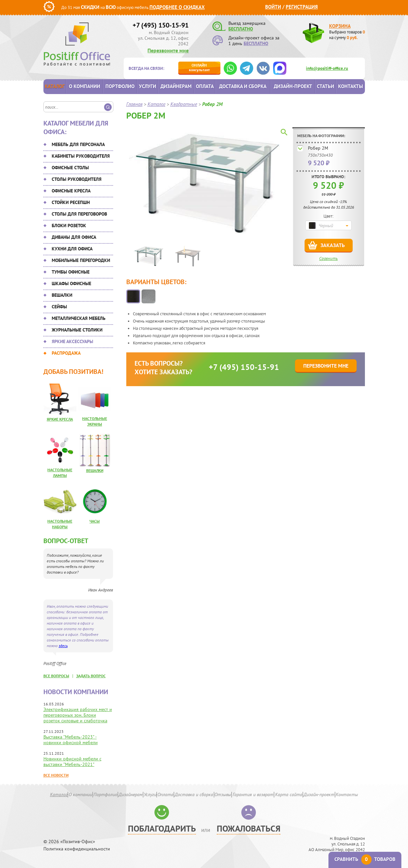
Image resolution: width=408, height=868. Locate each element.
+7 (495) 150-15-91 (161, 25)
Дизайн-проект (293, 86)
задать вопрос (91, 676)
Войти (273, 7)
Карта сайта (289, 794)
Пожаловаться (249, 828)
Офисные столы (70, 168)
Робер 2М (318, 148)
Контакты (350, 86)
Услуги (147, 86)
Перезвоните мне (168, 50)
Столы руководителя (77, 179)
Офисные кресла (71, 191)
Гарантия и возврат (253, 794)
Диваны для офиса (74, 237)
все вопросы (56, 676)
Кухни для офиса (72, 249)
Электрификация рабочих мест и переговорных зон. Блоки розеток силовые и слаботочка (78, 715)
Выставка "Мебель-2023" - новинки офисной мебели (71, 740)
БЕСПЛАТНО (241, 29)
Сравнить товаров (365, 859)
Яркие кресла (60, 419)
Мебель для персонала (78, 144)
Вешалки (62, 295)
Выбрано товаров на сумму (347, 35)
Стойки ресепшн (71, 202)
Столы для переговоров (79, 214)
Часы (95, 521)
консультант (199, 67)
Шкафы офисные (71, 283)
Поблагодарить (162, 828)
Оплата (205, 86)
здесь (63, 646)
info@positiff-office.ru (327, 68)
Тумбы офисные (71, 272)
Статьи (325, 86)
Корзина (340, 26)
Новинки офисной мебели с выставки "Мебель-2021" (72, 762)
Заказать (333, 245)
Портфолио (120, 86)
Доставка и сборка (243, 86)
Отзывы (223, 794)
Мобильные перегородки (81, 260)
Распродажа (66, 353)
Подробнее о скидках (177, 7)
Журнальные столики (77, 330)
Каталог (55, 86)
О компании (85, 86)
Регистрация (302, 7)
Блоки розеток (69, 226)
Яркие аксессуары (72, 341)
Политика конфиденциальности (77, 849)
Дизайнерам (176, 86)
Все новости (56, 775)
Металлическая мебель (79, 318)
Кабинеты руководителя (81, 156)
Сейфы (59, 307)
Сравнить (328, 258)
